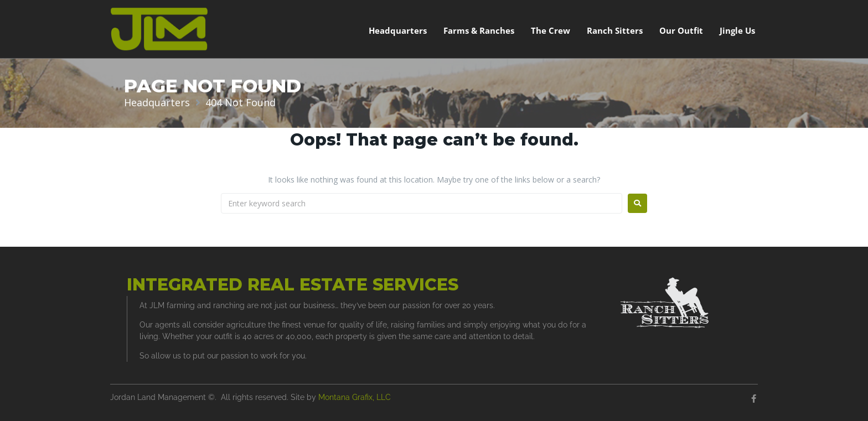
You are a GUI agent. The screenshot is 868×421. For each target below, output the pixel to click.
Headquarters (157, 102)
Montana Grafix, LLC (355, 397)
